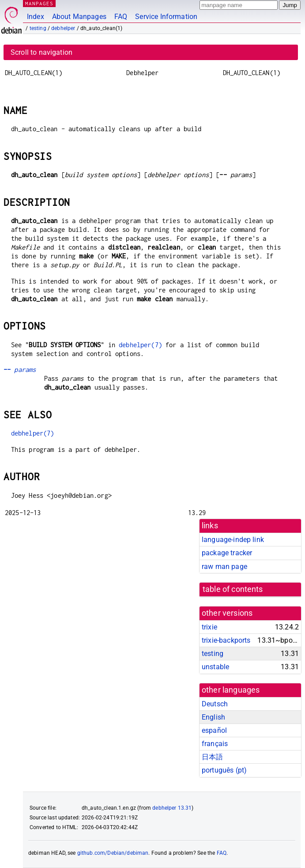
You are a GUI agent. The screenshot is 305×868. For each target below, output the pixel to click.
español (214, 730)
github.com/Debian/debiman (113, 853)
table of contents (233, 589)
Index (36, 17)
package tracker (227, 553)
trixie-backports (226, 640)
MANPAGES (39, 3)
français (215, 744)
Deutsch (215, 704)
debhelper (63, 28)
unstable (215, 667)
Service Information (166, 17)
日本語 (212, 757)
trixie (209, 627)
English (213, 717)
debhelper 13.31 (172, 808)
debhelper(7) (140, 345)
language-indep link (233, 540)
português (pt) (224, 770)
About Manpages (79, 17)
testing (38, 28)
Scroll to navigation (41, 52)
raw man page (224, 567)
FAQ (121, 17)
